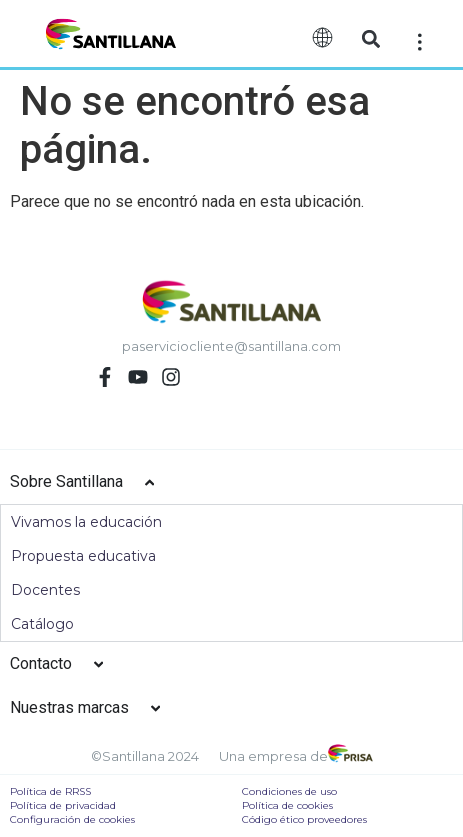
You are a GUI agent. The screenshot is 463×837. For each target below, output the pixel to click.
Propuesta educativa (83, 556)
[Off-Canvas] (420, 41)
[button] (371, 38)
